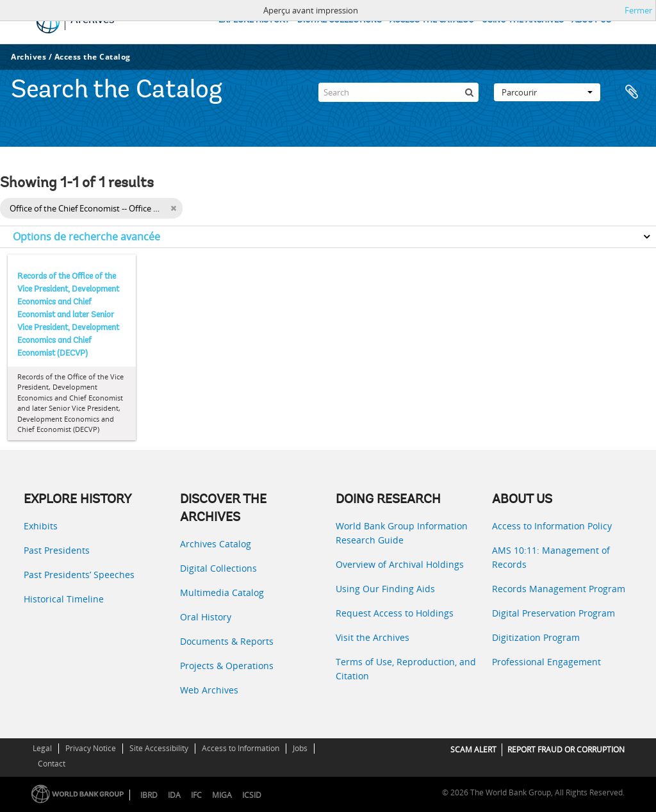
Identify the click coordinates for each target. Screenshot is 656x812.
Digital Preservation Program (553, 613)
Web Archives (209, 690)
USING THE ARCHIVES (523, 20)
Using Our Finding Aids (385, 589)
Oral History (206, 617)
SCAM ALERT (473, 750)
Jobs (300, 748)
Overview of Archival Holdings (400, 564)
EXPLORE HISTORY (254, 20)
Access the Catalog (93, 57)
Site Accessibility (159, 748)
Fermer (638, 10)
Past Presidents (57, 550)
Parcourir (547, 92)
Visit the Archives (373, 637)
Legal (42, 748)
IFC (196, 795)
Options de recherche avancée (86, 236)
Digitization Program (536, 637)
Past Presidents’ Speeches (79, 575)
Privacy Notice (91, 748)
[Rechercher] (469, 92)
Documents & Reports (227, 641)
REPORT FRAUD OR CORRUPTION (566, 750)
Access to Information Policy (552, 526)
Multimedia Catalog (222, 592)
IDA (174, 795)
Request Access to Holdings (395, 613)
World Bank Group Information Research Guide (402, 533)
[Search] (398, 92)
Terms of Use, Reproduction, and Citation (406, 669)
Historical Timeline (64, 599)
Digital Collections (218, 568)
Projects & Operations (227, 666)
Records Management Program (559, 589)
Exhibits (41, 526)
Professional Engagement (546, 662)
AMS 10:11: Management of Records (551, 557)
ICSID (252, 795)
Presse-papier (632, 92)
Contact (52, 764)
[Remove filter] (173, 208)
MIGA (222, 795)
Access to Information (241, 748)
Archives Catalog (216, 544)
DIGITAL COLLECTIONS (340, 20)
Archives (29, 57)
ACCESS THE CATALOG (432, 20)
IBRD (149, 795)
